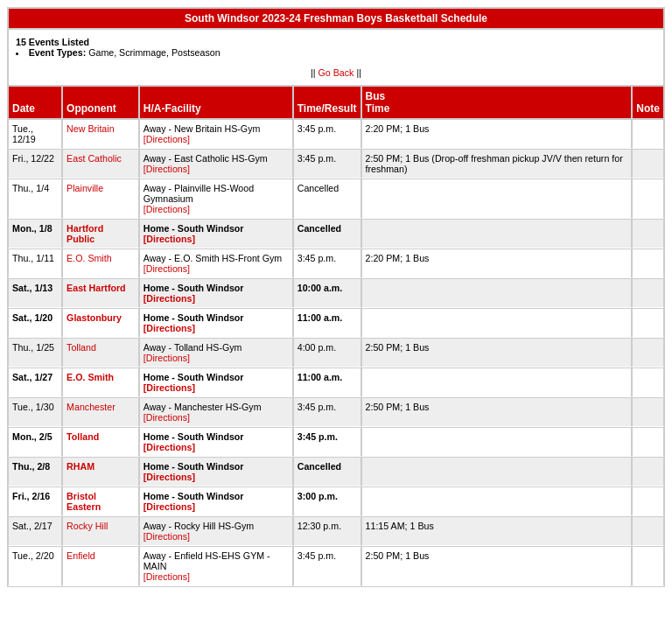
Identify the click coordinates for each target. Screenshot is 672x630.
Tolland (81, 347)
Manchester (91, 407)
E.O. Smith (89, 258)
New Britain (90, 129)
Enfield (81, 556)
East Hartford (96, 288)
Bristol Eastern (84, 501)
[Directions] (167, 139)
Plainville (85, 188)
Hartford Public (85, 234)
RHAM (80, 466)
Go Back (336, 73)
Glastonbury (94, 318)
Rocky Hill (87, 526)
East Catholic (94, 158)
